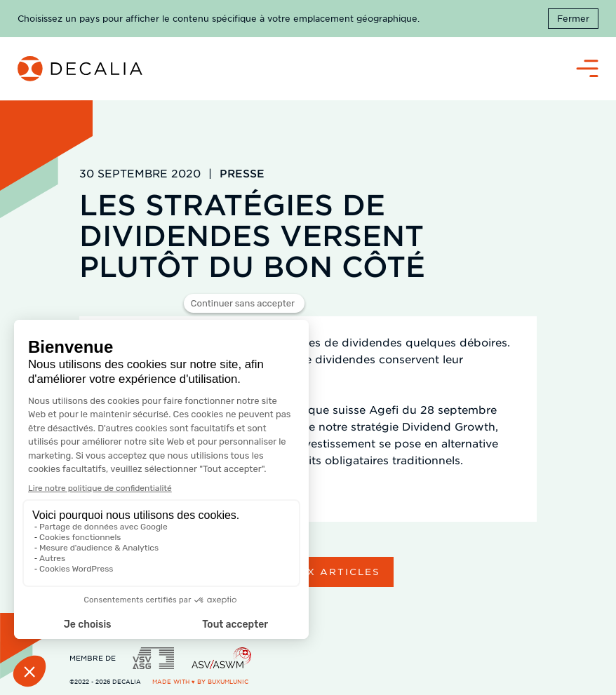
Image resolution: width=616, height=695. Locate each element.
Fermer (573, 18)
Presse (242, 173)
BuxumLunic (228, 681)
